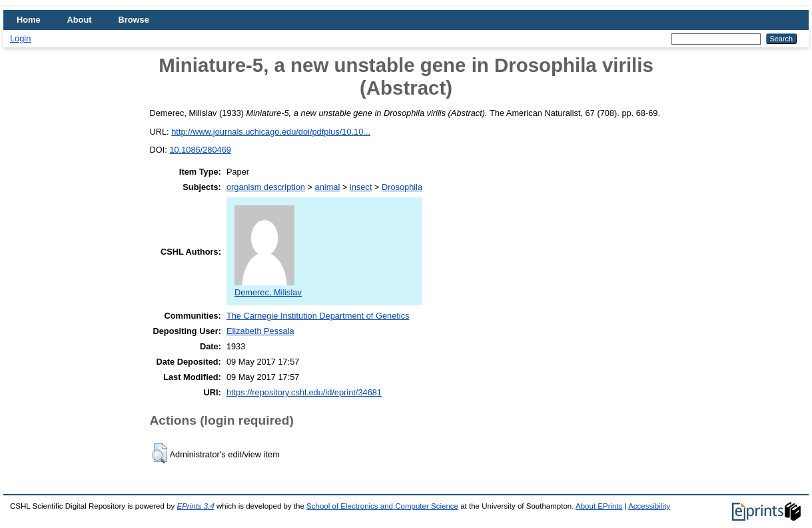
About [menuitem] (80, 20)
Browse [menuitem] (134, 20)
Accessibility (649, 506)
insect (361, 187)
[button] (160, 453)
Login (20, 38)
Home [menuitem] (29, 20)
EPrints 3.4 (195, 506)
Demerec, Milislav (268, 287)
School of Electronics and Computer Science (382, 506)
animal (328, 187)
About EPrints (599, 506)
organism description (266, 187)
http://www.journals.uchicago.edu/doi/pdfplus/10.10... (271, 132)
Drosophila (402, 187)
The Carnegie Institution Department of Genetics (318, 316)
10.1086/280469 (200, 150)
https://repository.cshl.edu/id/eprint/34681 (304, 392)
